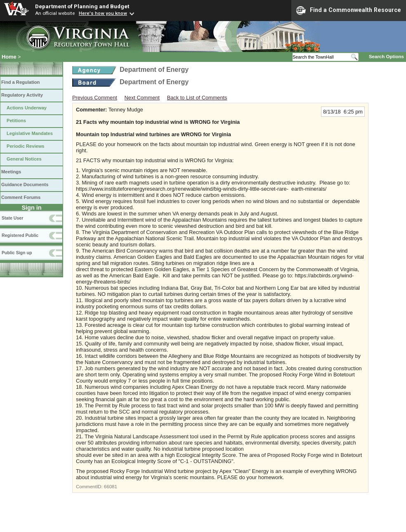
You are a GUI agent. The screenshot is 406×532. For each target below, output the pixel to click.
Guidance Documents (25, 184)
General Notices (24, 159)
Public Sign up (17, 253)
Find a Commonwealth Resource (349, 10)
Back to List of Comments (197, 98)
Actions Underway (27, 108)
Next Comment (142, 98)
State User (12, 218)
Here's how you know (103, 13)
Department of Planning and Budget (82, 6)
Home (9, 57)
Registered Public (20, 235)
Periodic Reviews (26, 146)
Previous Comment (95, 98)
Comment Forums (21, 197)
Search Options (386, 57)
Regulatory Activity (22, 95)
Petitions (16, 121)
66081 (111, 487)
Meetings (11, 172)
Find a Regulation (20, 82)
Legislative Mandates (30, 133)
